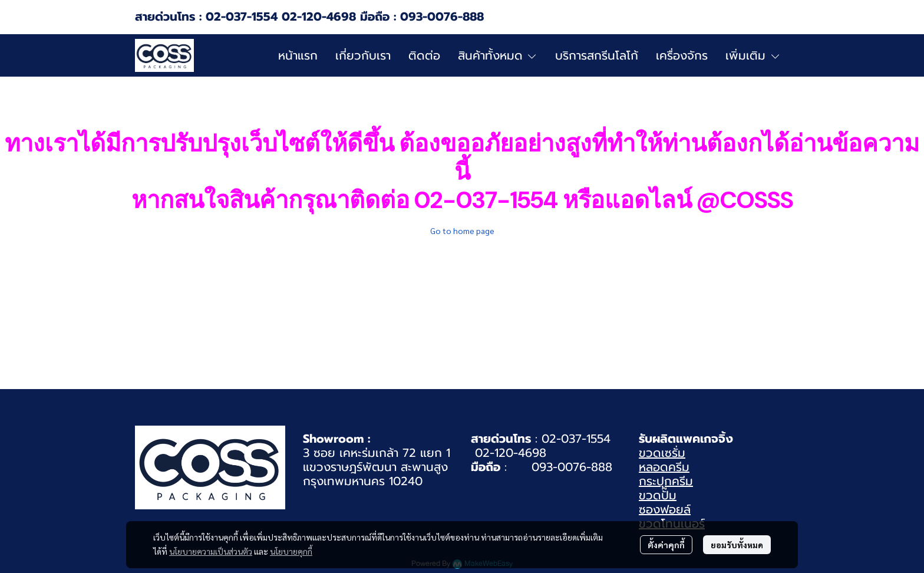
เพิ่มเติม (753, 55)
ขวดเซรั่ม (662, 453)
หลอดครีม (664, 467)
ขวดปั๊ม (658, 495)
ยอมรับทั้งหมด (737, 545)
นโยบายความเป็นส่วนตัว (211, 551)
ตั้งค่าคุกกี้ (666, 545)
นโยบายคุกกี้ (291, 551)
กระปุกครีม (666, 481)
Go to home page (462, 230)
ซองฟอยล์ (665, 509)
